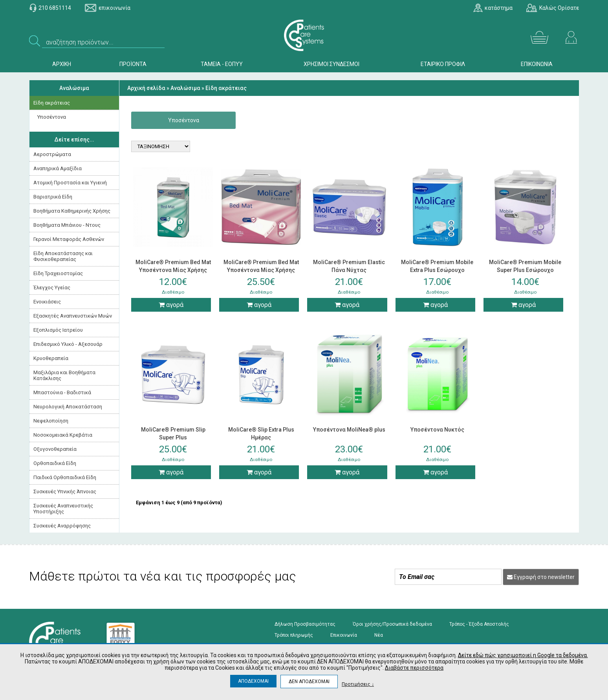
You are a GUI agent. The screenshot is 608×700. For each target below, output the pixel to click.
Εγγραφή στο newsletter (541, 577)
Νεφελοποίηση (51, 421)
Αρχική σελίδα (146, 88)
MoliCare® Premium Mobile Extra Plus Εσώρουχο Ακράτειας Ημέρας (437, 270)
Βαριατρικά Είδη (53, 197)
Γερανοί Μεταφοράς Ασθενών (69, 239)
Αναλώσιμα (74, 88)
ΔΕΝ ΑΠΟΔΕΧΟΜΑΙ (309, 682)
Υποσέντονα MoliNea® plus (349, 430)
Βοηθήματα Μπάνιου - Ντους (67, 225)
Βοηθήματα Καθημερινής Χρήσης (72, 211)
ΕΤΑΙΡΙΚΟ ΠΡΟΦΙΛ (443, 64)
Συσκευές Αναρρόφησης (62, 526)
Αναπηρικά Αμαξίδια (58, 168)
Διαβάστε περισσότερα (414, 668)
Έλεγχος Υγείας (52, 288)
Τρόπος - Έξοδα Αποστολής (479, 624)
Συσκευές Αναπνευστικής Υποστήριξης (63, 509)
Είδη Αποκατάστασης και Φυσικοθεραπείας (63, 256)
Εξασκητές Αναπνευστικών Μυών (73, 316)
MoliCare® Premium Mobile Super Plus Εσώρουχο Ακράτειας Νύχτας (525, 270)
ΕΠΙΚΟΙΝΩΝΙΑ (537, 64)
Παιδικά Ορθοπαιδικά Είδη (65, 477)
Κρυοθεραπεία (51, 358)
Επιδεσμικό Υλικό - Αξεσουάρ (68, 344)
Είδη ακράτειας (52, 103)
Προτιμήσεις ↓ (358, 684)
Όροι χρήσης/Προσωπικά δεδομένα (392, 624)
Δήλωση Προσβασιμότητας (305, 624)
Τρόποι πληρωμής (294, 635)
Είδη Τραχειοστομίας (58, 273)
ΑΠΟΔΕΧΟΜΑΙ (253, 681)
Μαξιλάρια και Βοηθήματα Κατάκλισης (64, 375)
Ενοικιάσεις (47, 302)
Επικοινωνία (344, 635)
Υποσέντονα (52, 117)
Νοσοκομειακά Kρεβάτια (63, 435)
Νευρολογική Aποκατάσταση (68, 407)
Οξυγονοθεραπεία (55, 449)
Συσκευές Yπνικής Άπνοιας (65, 491)
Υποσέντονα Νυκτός (437, 430)
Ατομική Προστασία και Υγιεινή (70, 183)
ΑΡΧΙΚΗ (62, 64)
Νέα (379, 635)
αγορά (171, 305)
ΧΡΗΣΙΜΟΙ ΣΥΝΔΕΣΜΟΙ (331, 64)
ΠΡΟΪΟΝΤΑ (133, 64)
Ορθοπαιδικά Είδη (55, 463)
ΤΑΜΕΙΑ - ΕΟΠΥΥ (222, 64)
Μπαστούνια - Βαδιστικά (62, 392)
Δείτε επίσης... (74, 140)
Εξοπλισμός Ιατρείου (58, 330)
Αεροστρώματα (52, 154)
